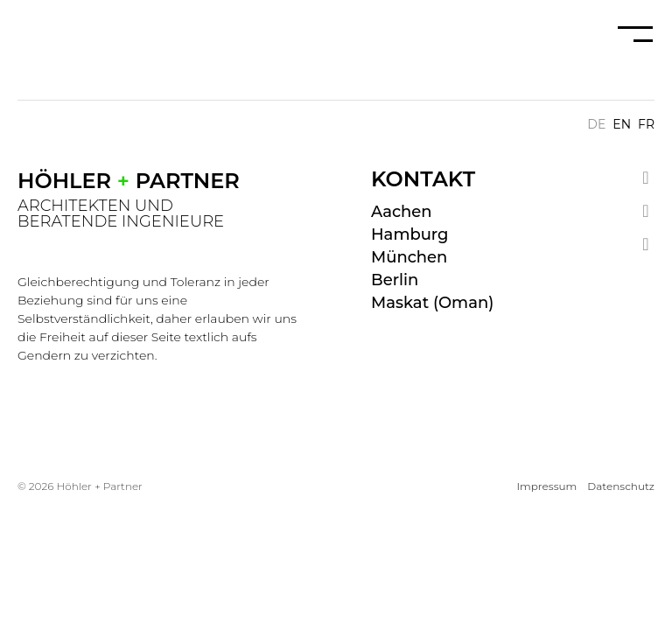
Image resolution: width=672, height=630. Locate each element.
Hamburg (409, 234)
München (409, 257)
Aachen (402, 212)
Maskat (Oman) (432, 303)
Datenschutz (621, 486)
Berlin (395, 280)
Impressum (546, 486)
